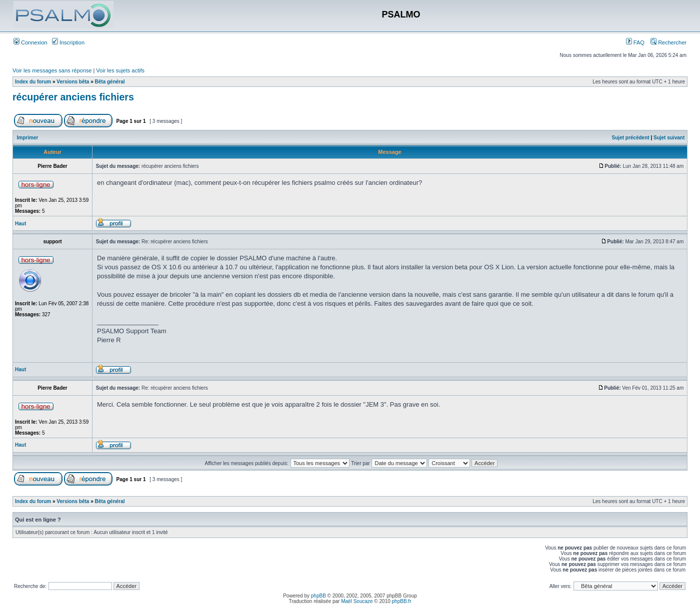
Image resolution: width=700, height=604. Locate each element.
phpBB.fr (402, 601)
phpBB (318, 596)
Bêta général (110, 82)
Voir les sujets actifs (120, 70)
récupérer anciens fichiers (73, 97)
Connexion (30, 42)
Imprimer (28, 138)
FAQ (635, 42)
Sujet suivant (669, 138)
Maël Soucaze (357, 601)
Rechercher (668, 42)
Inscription (68, 42)
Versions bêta (73, 82)
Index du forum (33, 82)
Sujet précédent (631, 138)
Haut (20, 224)
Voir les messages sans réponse (52, 70)
